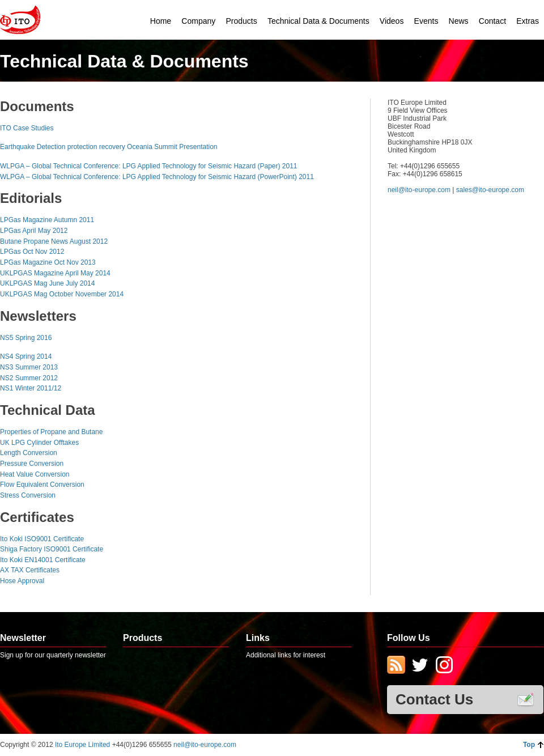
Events (426, 21)
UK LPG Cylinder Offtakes (39, 443)
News (459, 21)
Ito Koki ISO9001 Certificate (42, 539)
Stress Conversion (28, 495)
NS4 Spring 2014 (26, 356)
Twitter (420, 666)
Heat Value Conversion (35, 474)
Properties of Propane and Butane (51, 432)
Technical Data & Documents (318, 21)
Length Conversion (29, 453)
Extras (528, 21)
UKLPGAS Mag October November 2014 (62, 294)
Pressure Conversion (32, 464)
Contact (492, 21)
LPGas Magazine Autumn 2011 (47, 220)
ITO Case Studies (27, 128)
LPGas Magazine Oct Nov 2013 (48, 262)
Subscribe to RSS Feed (396, 666)
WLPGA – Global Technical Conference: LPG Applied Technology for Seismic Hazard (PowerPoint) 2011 (157, 177)
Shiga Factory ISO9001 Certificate (52, 549)
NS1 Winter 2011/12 (31, 388)
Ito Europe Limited (84, 745)
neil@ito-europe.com (419, 190)
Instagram (444, 666)
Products (241, 21)
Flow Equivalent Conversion (42, 485)
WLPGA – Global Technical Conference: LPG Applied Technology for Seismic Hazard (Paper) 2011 (149, 166)
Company (198, 21)
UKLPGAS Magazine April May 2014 (55, 273)
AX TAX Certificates (30, 570)
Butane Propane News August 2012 (54, 241)
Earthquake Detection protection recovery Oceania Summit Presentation (109, 147)
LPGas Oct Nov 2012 (32, 252)
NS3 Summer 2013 (29, 367)
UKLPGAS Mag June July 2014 (47, 283)
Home (161, 21)
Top (529, 745)
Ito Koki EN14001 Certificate (43, 560)
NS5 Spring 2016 (26, 338)
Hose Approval (22, 581)
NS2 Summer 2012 (29, 378)
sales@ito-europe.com (490, 190)
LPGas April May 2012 (34, 231)
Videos (392, 21)
